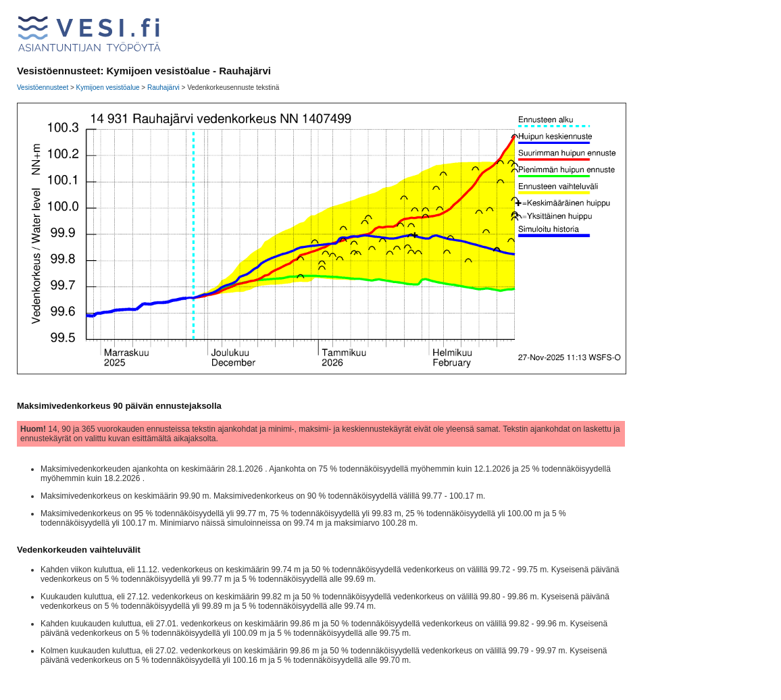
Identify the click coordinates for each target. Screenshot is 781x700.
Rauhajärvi (163, 87)
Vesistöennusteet (43, 87)
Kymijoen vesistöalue (108, 87)
